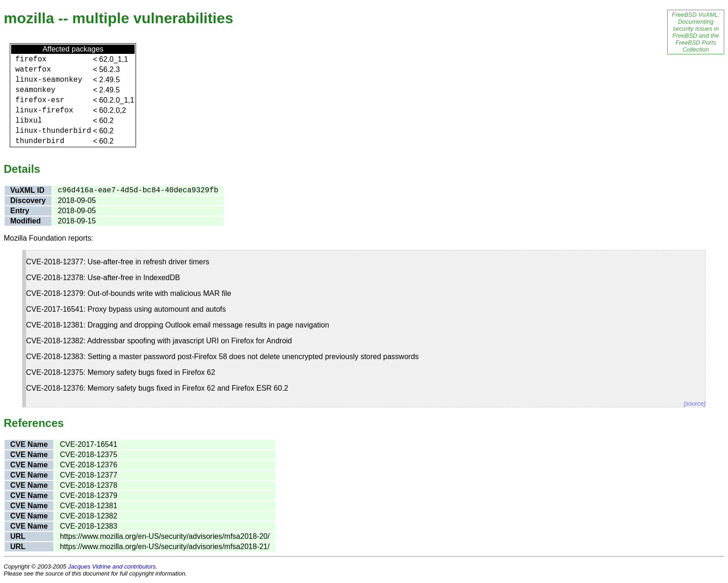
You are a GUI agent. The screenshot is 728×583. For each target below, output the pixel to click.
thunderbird (40, 141)
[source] (695, 403)
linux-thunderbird (53, 131)
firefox (31, 59)
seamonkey (35, 90)
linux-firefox (44, 111)
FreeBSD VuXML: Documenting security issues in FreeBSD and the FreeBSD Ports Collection (696, 32)
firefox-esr (40, 100)
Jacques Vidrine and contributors (112, 567)
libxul (29, 121)
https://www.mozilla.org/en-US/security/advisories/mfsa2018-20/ (165, 536)
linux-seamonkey (49, 80)
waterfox (33, 70)
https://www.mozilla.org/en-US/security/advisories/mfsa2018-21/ (165, 547)
